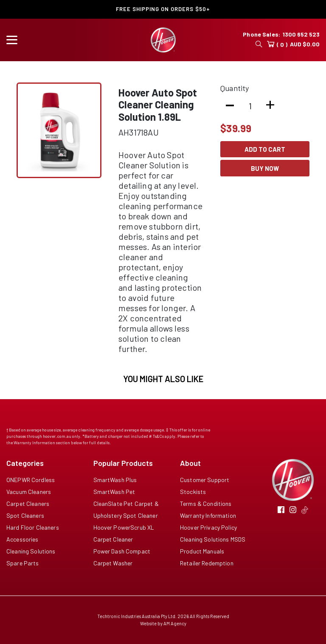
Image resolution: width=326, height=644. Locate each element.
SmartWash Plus (115, 480)
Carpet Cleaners (28, 504)
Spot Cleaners (25, 515)
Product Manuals (202, 551)
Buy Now (265, 168)
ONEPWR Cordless (31, 480)
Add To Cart (265, 149)
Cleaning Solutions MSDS (213, 539)
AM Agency (175, 623)
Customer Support (205, 480)
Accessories (22, 539)
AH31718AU (139, 132)
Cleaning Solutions (31, 551)
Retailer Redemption (207, 563)
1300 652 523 (301, 34)
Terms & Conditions (206, 504)
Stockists (193, 492)
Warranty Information (208, 515)
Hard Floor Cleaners (33, 527)
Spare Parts (23, 563)
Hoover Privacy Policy (208, 527)
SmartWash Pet (114, 492)
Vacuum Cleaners (29, 492)
